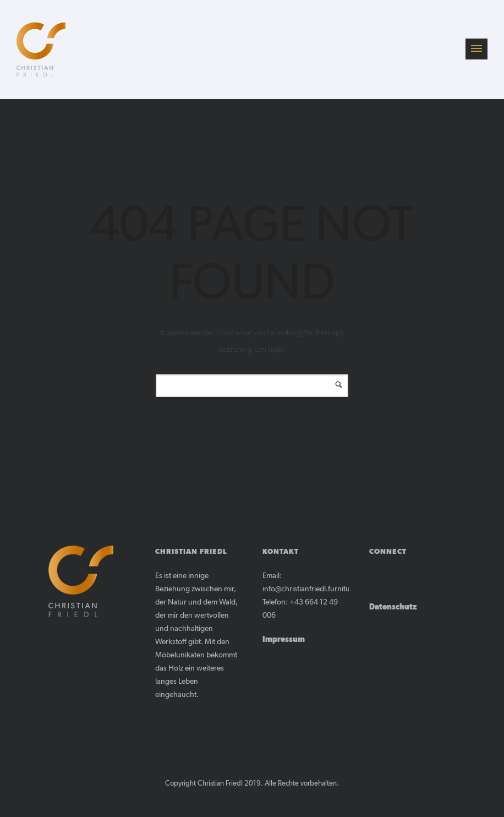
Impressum (284, 640)
